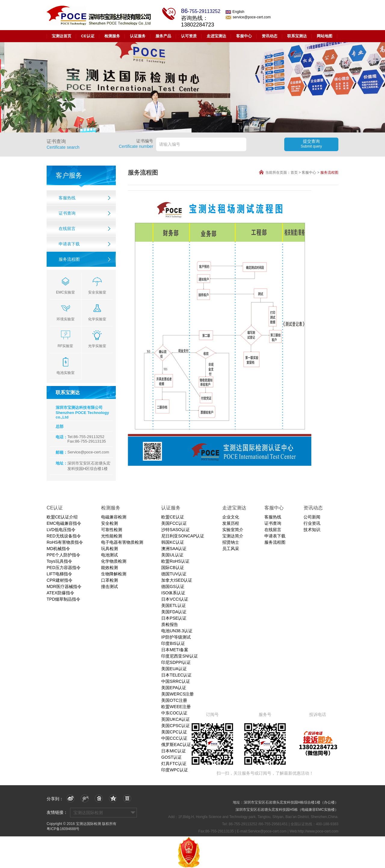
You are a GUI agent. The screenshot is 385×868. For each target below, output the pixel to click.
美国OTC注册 (174, 700)
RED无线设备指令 (64, 536)
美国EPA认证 (174, 688)
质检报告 (170, 624)
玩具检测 (109, 549)
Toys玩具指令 (59, 561)
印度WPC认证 (175, 770)
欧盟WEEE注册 (176, 707)
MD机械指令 (58, 549)
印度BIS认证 (173, 643)
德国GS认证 (173, 586)
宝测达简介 (233, 536)
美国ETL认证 (174, 605)
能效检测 (109, 568)
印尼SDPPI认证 (176, 662)
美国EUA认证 (174, 669)
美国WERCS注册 (177, 694)
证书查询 (67, 213)
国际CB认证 (172, 568)
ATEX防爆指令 (60, 593)
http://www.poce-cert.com (318, 831)
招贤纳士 (231, 542)
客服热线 (67, 198)
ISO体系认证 (173, 593)
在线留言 (67, 229)
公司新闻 (312, 517)
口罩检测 (109, 580)
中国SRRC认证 (176, 681)
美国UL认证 (172, 555)
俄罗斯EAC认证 (176, 745)
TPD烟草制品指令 (63, 599)
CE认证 (88, 36)
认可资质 (189, 36)
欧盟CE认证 (172, 517)
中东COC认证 (174, 713)
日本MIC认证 (174, 751)
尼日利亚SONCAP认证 (183, 536)
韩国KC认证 (172, 542)
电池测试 (109, 555)
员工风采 (231, 549)
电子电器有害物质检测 (122, 542)
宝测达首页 (62, 36)
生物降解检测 (114, 574)
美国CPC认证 (174, 732)
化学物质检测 (114, 561)
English (235, 12)
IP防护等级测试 (176, 637)
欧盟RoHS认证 (175, 561)
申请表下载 (69, 244)
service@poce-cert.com (248, 17)
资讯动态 (269, 36)
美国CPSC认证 (176, 726)
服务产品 (163, 36)
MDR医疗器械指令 (64, 586)
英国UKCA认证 (176, 719)
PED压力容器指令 (64, 568)
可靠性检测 (112, 530)
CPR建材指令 (60, 580)
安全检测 (109, 523)
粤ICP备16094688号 (63, 829)
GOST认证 (171, 757)
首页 (294, 173)
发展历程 (231, 523)
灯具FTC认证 (174, 764)
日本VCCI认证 (175, 599)
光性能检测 (112, 536)
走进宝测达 (216, 36)
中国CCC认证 (174, 738)
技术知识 (312, 530)
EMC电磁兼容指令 (64, 523)
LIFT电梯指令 (59, 574)
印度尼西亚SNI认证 (179, 656)
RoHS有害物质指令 (65, 542)
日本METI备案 (175, 650)
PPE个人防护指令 (63, 555)
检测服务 (112, 36)
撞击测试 (109, 586)
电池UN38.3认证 (177, 631)
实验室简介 (233, 530)
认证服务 (138, 36)
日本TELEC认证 (176, 675)
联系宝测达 (297, 36)
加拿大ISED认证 (177, 580)
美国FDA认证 (174, 612)
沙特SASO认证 (176, 530)
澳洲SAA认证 (174, 549)
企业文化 (231, 517)
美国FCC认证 (174, 523)
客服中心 (244, 36)
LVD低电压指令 (61, 530)
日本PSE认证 (174, 618)
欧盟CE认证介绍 (62, 517)
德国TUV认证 (174, 574)
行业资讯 (312, 523)
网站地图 (325, 36)
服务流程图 (69, 259)
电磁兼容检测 (114, 517)
